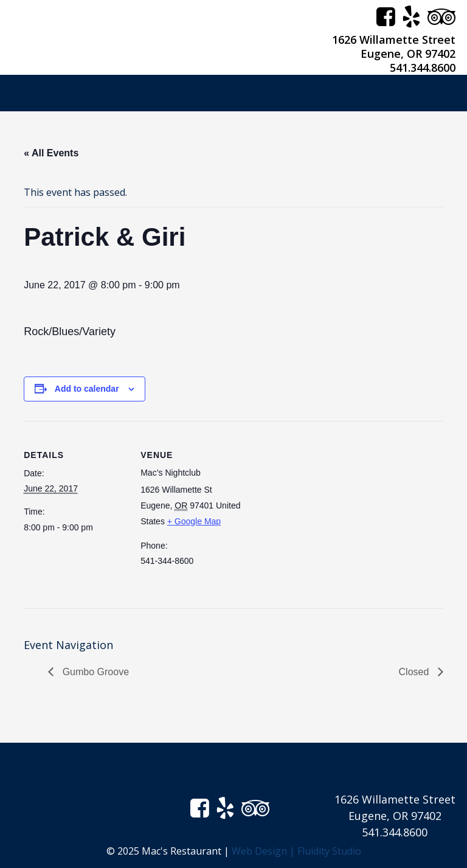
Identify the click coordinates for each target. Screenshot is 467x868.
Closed (415, 672)
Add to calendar (87, 389)
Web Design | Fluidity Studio (296, 851)
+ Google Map (194, 521)
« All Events (51, 153)
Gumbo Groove (94, 672)
